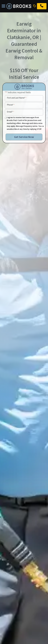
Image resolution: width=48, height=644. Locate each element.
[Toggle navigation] (3, 6)
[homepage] (19, 6)
